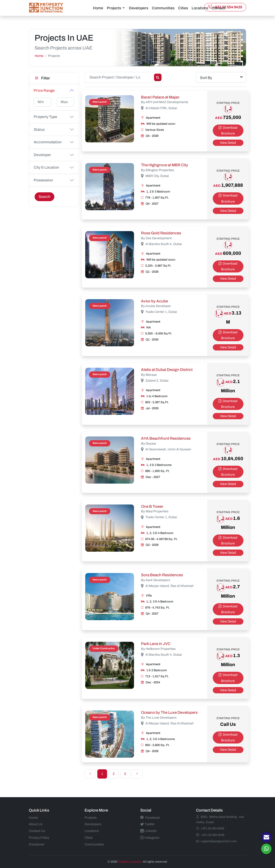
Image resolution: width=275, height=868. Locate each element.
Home (98, 8)
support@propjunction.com (216, 841)
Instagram (150, 837)
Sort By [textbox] (206, 77)
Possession (43, 180)
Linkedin (149, 831)
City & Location (46, 167)
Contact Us (37, 831)
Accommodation (48, 142)
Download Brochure (228, 130)
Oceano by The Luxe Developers (169, 712)
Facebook (150, 817)
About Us (36, 824)
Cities (183, 8)
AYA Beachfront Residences (166, 438)
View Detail (228, 142)
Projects (114, 8)
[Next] (137, 774)
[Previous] (90, 774)
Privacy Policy (39, 837)
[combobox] (221, 77)
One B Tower (152, 506)
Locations (200, 8)
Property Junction (129, 861)
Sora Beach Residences (162, 575)
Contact (219, 8)
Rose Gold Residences (161, 233)
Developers (139, 8)
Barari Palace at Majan (160, 97)
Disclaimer (37, 844)
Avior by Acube (154, 301)
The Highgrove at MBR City (165, 165)
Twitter (147, 824)
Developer (42, 155)
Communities (163, 8)
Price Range (44, 90)
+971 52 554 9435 (225, 7)
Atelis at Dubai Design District (167, 369)
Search (44, 196)
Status (39, 129)
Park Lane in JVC (156, 644)
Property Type (45, 116)
